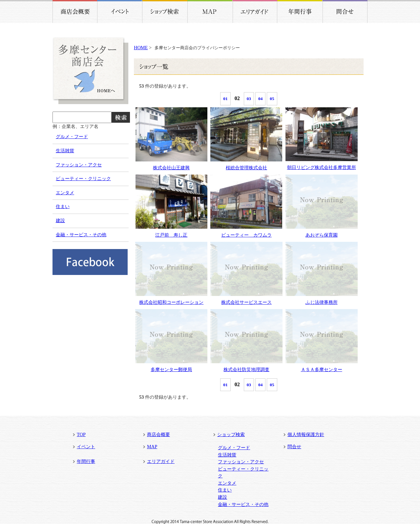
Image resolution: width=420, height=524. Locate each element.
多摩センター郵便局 (171, 369)
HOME (141, 48)
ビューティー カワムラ (246, 235)
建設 (60, 220)
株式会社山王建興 (171, 168)
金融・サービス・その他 (81, 235)
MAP (152, 447)
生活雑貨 (65, 151)
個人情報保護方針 (306, 434)
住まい (63, 206)
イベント (86, 447)
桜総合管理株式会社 (246, 168)
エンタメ (65, 193)
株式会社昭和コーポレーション (171, 302)
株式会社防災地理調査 (246, 369)
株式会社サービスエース (246, 302)
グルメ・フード (72, 136)
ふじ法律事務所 (322, 302)
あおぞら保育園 (322, 235)
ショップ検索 (231, 434)
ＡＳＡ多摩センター (322, 369)
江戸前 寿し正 (171, 235)
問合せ (294, 447)
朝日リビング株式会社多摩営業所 (322, 167)
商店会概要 (158, 434)
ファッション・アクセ (79, 165)
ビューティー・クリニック (83, 178)
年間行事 (86, 461)
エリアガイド (161, 461)
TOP (81, 434)
